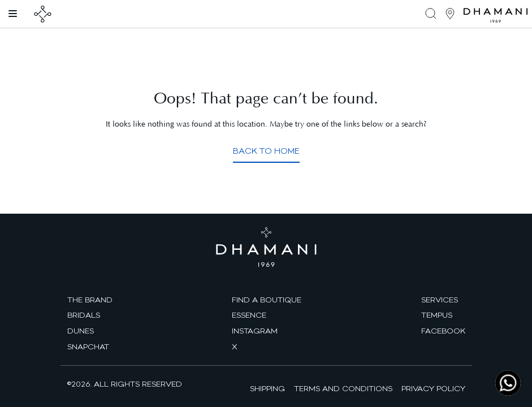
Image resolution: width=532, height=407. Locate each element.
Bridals (84, 315)
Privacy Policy (433, 388)
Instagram (255, 331)
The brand (90, 300)
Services (440, 300)
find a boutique (267, 300)
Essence (249, 315)
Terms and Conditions (343, 388)
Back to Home (266, 151)
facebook (443, 331)
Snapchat (88, 347)
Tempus (437, 315)
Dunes (81, 331)
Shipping (267, 388)
